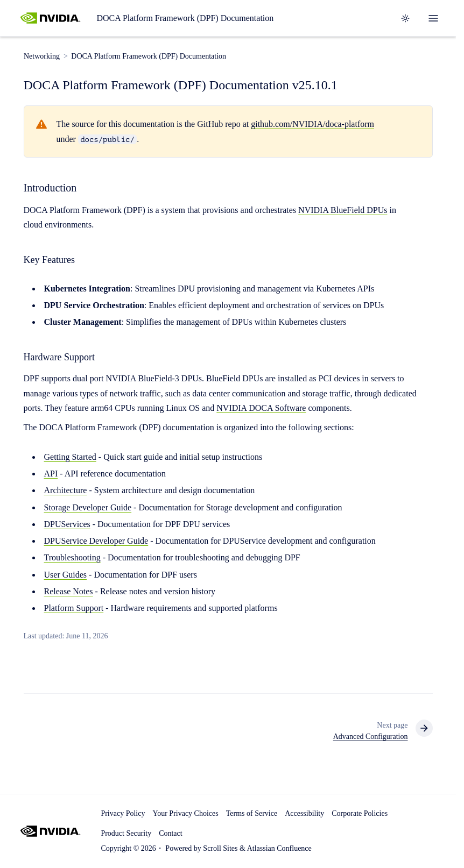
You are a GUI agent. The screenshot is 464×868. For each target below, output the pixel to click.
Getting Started (70, 457)
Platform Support (74, 608)
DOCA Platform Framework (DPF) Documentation (185, 18)
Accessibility (304, 813)
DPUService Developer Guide (96, 541)
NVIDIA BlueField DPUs (343, 210)
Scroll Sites (220, 848)
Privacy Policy (123, 813)
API (51, 474)
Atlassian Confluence (279, 848)
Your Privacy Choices (185, 813)
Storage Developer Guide (88, 507)
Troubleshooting (72, 558)
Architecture (66, 491)
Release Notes (69, 591)
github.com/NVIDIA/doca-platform (312, 124)
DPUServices (67, 524)
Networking (42, 56)
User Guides (66, 575)
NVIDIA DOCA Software (261, 408)
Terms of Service (252, 813)
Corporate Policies (360, 813)
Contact (171, 833)
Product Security (126, 833)
